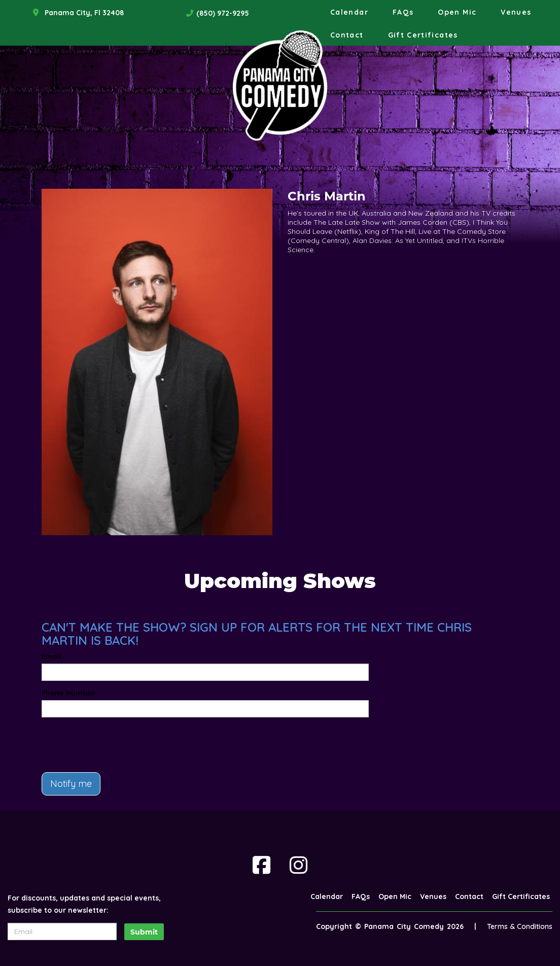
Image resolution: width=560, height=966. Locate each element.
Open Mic (457, 12)
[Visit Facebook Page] (261, 865)
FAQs (403, 12)
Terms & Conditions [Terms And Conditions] (520, 926)
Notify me (71, 784)
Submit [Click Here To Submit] (144, 932)
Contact (347, 35)
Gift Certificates (423, 35)
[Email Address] (62, 931)
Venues (516, 12)
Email (51, 657)
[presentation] (119, 745)
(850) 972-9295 (223, 13)
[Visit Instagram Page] (299, 865)
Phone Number (68, 693)
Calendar (349, 12)
